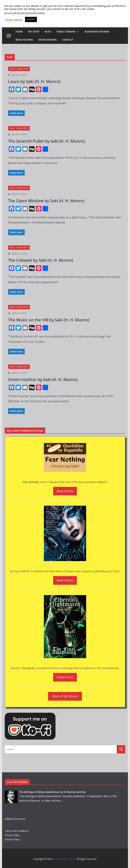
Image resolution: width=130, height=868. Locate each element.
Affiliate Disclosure (15, 819)
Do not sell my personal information (25, 13)
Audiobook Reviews (97, 32)
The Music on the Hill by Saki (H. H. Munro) (49, 320)
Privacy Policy (12, 835)
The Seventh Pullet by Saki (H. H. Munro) (46, 141)
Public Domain (66, 32)
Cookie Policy (12, 839)
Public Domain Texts (19, 69)
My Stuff (34, 32)
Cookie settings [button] (14, 20)
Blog (48, 32)
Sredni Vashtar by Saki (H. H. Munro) (43, 379)
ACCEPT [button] (31, 19)
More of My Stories (65, 696)
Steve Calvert (21, 75)
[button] (77, 32)
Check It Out (65, 677)
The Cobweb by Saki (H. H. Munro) (41, 260)
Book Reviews (24, 40)
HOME (19, 32)
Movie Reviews (48, 40)
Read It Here (65, 491)
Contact (68, 40)
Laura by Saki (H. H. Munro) (34, 81)
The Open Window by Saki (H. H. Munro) (46, 201)
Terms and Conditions (17, 831)
